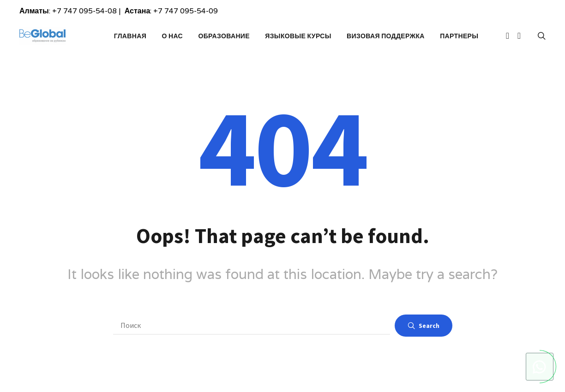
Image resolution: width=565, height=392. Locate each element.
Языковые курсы (298, 36)
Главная (130, 36)
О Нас (172, 36)
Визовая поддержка (386, 36)
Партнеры (459, 36)
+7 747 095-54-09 (186, 11)
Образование (224, 36)
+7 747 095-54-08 (84, 11)
